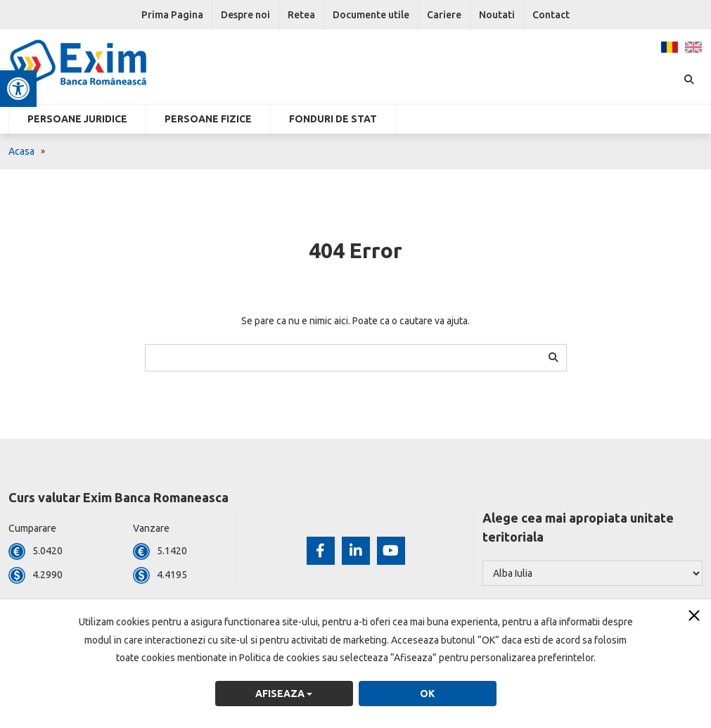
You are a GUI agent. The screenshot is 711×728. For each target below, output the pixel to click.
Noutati (497, 15)
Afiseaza (284, 694)
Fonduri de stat (333, 119)
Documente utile (371, 15)
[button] (18, 89)
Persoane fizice (208, 119)
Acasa (21, 151)
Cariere (444, 15)
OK (427, 694)
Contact (551, 15)
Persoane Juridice (77, 119)
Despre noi (245, 15)
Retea (301, 15)
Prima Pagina (172, 15)
